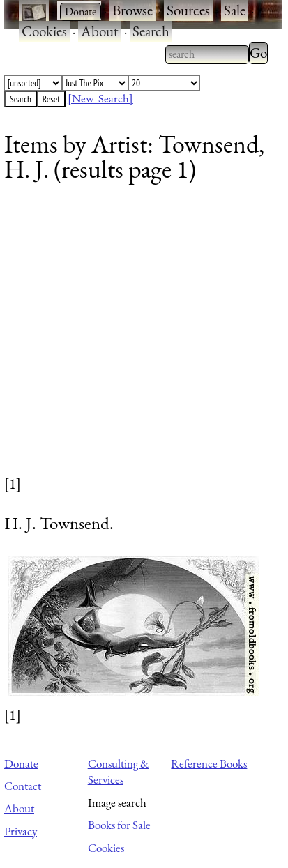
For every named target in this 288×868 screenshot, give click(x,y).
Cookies (44, 31)
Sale (235, 10)
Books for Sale (119, 825)
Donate (21, 763)
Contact (23, 786)
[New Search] (100, 98)
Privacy (21, 831)
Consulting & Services (119, 772)
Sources (188, 10)
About (100, 31)
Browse (132, 10)
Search (151, 31)
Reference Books (209, 763)
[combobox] (207, 54)
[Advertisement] (135, 338)
